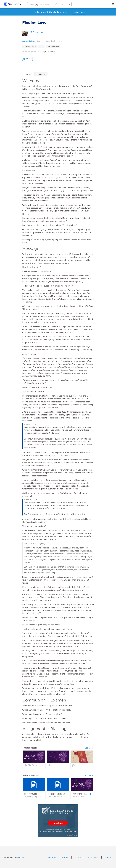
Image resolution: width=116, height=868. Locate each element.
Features (52, 857)
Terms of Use (93, 857)
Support (108, 857)
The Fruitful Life (31, 794)
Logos (21, 857)
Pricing (65, 857)
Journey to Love (29, 41)
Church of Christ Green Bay (82, 797)
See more (89, 748)
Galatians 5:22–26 (30, 47)
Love (41, 47)
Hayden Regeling (31, 797)
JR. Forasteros (36, 32)
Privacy (78, 857)
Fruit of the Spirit (53, 47)
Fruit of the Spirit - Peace (83, 794)
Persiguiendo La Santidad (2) (61, 794)
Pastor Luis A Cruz (55, 797)
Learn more (79, 12)
